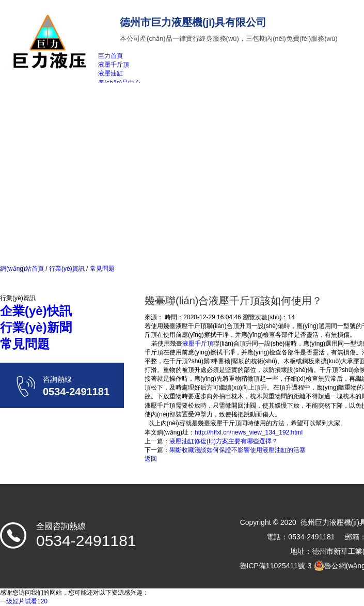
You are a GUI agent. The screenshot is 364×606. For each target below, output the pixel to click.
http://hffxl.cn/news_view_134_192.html (249, 432)
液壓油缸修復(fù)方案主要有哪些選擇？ (224, 441)
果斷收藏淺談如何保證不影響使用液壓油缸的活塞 (238, 450)
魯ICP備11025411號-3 (276, 566)
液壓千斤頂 (198, 344)
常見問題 (101, 269)
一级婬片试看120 (24, 601)
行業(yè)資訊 (67, 269)
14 (291, 317)
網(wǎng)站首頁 (22, 269)
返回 (151, 459)
